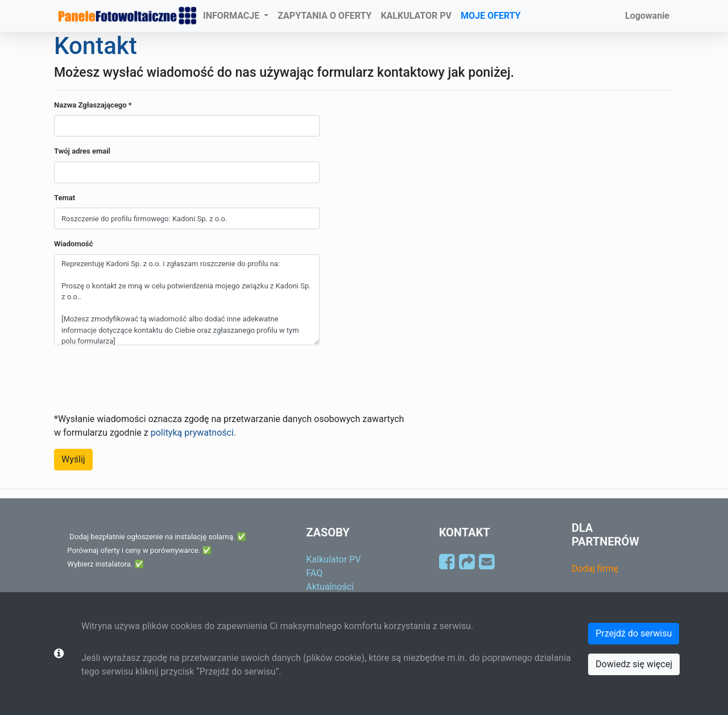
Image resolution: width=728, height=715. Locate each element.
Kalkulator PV (333, 559)
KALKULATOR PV (416, 16)
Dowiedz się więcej (634, 664)
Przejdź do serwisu (634, 633)
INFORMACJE (232, 16)
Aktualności (330, 587)
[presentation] (140, 377)
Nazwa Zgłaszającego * (93, 105)
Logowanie (647, 16)
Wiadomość (74, 244)
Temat (65, 198)
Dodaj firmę (595, 569)
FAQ (314, 573)
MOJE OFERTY (491, 16)
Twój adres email (82, 151)
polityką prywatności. (193, 433)
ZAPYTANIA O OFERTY (324, 16)
